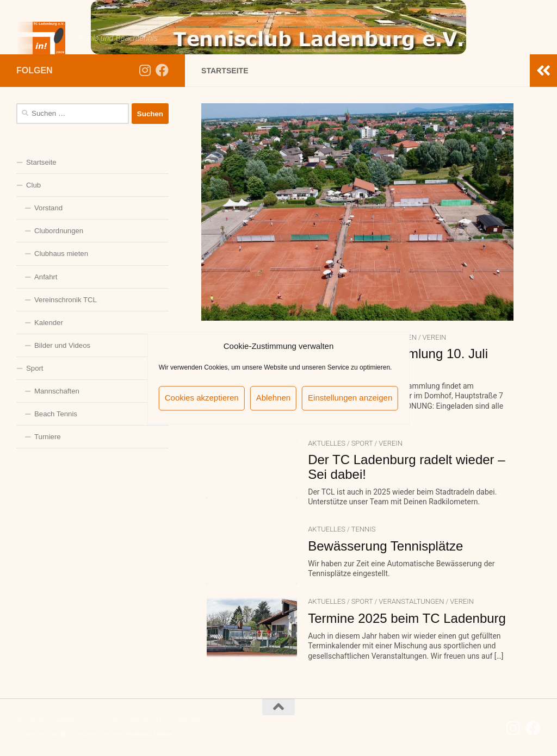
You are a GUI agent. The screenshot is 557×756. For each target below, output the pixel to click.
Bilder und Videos (62, 345)
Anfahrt (46, 277)
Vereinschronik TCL (66, 300)
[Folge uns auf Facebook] (162, 70)
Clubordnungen (59, 231)
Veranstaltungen (411, 601)
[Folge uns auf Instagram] (145, 70)
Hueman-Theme (150, 734)
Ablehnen (273, 398)
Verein (435, 337)
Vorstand (48, 208)
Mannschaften (57, 391)
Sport (362, 443)
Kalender (49, 323)
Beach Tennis (56, 414)
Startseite (41, 162)
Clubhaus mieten (61, 254)
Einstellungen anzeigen (350, 398)
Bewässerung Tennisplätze (385, 546)
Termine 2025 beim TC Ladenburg (407, 618)
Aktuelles (327, 443)
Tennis (364, 529)
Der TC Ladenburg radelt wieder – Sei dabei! (406, 467)
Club (33, 185)
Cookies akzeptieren (202, 398)
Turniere (48, 437)
